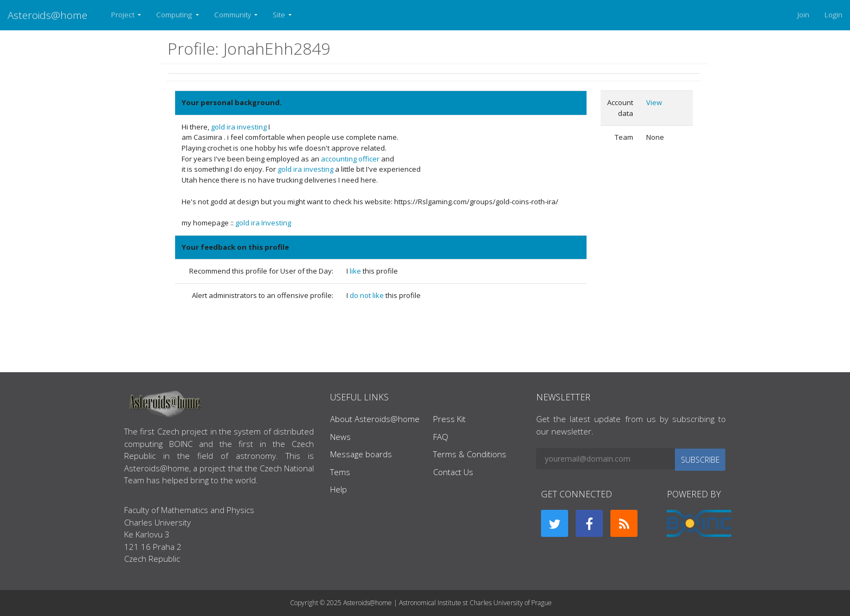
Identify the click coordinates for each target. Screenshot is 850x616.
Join (803, 15)
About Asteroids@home (375, 419)
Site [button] (280, 15)
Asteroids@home (47, 15)
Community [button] (233, 15)
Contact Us (453, 472)
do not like (368, 295)
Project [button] (124, 15)
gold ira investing (239, 127)
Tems (340, 472)
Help (339, 489)
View (654, 102)
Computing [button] (175, 15)
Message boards (361, 454)
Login (833, 15)
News (340, 437)
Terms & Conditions (470, 454)
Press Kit (449, 419)
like (356, 271)
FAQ (441, 437)
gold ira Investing (263, 223)
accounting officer (350, 159)
